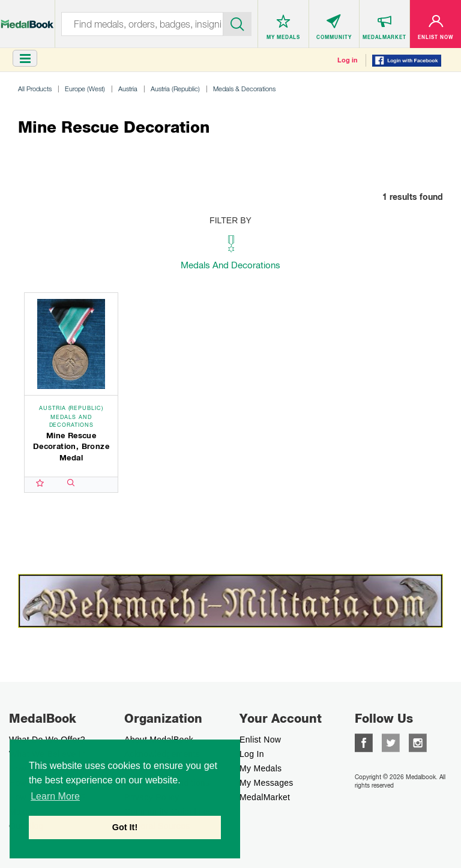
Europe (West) (85, 89)
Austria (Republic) (175, 89)
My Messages (267, 783)
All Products (35, 89)
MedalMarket (265, 797)
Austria (128, 89)
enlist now (260, 740)
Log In (252, 754)
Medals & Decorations (244, 89)
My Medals (261, 768)
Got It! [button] (125, 827)
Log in (348, 60)
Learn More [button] (55, 796)
